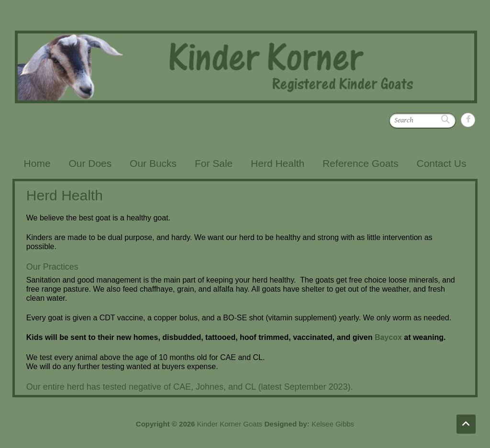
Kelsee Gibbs (333, 424)
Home (37, 163)
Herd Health (278, 163)
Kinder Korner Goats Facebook (468, 120)
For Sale (214, 163)
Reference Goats (361, 163)
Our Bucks (153, 163)
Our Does (90, 163)
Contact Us (442, 163)
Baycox (388, 337)
